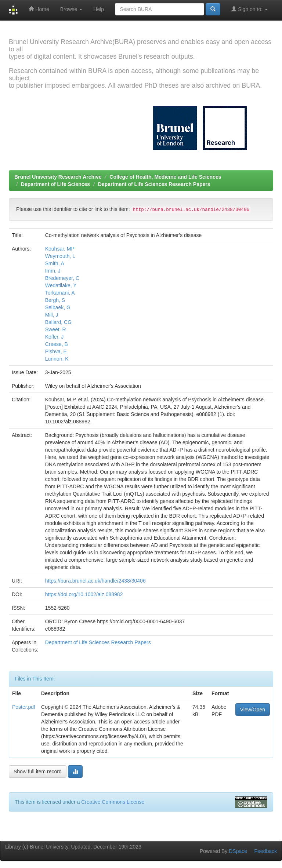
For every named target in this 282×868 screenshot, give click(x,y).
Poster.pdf (24, 707)
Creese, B (57, 344)
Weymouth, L (60, 256)
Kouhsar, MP (60, 249)
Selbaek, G (58, 307)
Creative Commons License (113, 802)
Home (39, 9)
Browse (71, 9)
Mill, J (52, 315)
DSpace (238, 851)
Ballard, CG (58, 322)
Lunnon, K (57, 359)
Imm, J (53, 271)
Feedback (266, 851)
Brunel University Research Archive (58, 177)
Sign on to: (250, 9)
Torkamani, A (60, 293)
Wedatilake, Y (61, 285)
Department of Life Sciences (55, 184)
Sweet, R (56, 329)
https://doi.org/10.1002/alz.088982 (84, 594)
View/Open (253, 710)
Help (99, 9)
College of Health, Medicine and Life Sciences (165, 177)
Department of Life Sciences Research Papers (154, 184)
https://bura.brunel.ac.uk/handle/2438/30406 (95, 581)
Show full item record (38, 772)
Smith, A (55, 263)
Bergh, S (55, 300)
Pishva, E (56, 351)
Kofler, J (55, 337)
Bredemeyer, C (62, 278)
